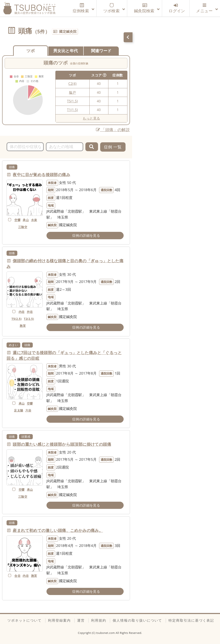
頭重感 (26, 437)
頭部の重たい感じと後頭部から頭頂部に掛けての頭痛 (62, 444)
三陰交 (23, 227)
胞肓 (23, 326)
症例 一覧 (113, 147)
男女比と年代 (66, 51)
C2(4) (73, 84)
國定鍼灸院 (68, 31)
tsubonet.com (106, 633)
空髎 (17, 220)
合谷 (17, 576)
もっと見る (91, 118)
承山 (26, 220)
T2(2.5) (29, 319)
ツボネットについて (25, 620)
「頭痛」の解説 (113, 130)
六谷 (28, 410)
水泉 (34, 220)
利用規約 (99, 620)
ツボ (31, 51)
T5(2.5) (16, 319)
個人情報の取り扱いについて (137, 620)
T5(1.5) (72, 101)
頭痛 (12, 167)
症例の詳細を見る (86, 235)
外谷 (30, 312)
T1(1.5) (72, 110)
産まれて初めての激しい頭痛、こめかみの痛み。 (58, 530)
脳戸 (72, 92)
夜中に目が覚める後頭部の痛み (41, 175)
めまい (13, 345)
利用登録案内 (59, 620)
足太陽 (18, 410)
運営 (81, 620)
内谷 (22, 312)
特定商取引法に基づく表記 (191, 620)
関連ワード (101, 51)
